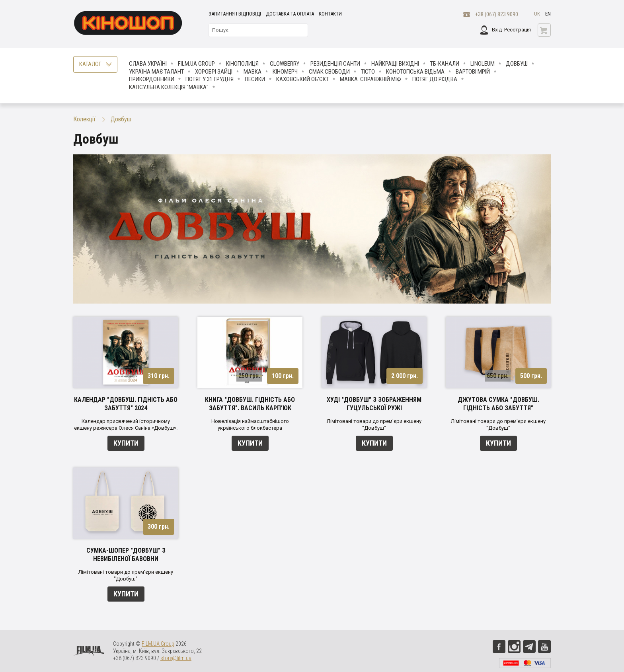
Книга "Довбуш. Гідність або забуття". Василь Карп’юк (250, 404)
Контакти (330, 14)
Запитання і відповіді (235, 14)
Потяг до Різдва (435, 79)
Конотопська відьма (415, 72)
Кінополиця (242, 64)
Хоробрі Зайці (214, 72)
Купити (126, 443)
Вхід (497, 30)
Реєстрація (518, 30)
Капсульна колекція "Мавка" (169, 87)
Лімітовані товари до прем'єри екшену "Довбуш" (374, 425)
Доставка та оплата (290, 14)
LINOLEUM (483, 64)
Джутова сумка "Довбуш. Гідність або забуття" (498, 404)
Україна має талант (156, 72)
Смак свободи (329, 72)
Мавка (253, 72)
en (548, 14)
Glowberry (285, 64)
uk (537, 14)
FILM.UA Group (196, 64)
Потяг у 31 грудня (210, 79)
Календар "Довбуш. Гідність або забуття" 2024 (126, 404)
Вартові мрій (473, 72)
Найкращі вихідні (395, 64)
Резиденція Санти (335, 64)
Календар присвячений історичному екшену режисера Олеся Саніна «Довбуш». (126, 425)
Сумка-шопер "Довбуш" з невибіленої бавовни (126, 555)
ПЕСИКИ (255, 79)
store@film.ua (176, 658)
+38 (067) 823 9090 (497, 14)
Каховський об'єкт (302, 79)
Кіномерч (285, 72)
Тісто (368, 72)
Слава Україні (148, 64)
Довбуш (517, 64)
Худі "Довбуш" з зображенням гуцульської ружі (374, 404)
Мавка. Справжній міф (370, 79)
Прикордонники (152, 79)
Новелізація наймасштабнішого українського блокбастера (250, 425)
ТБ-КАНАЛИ (445, 64)
